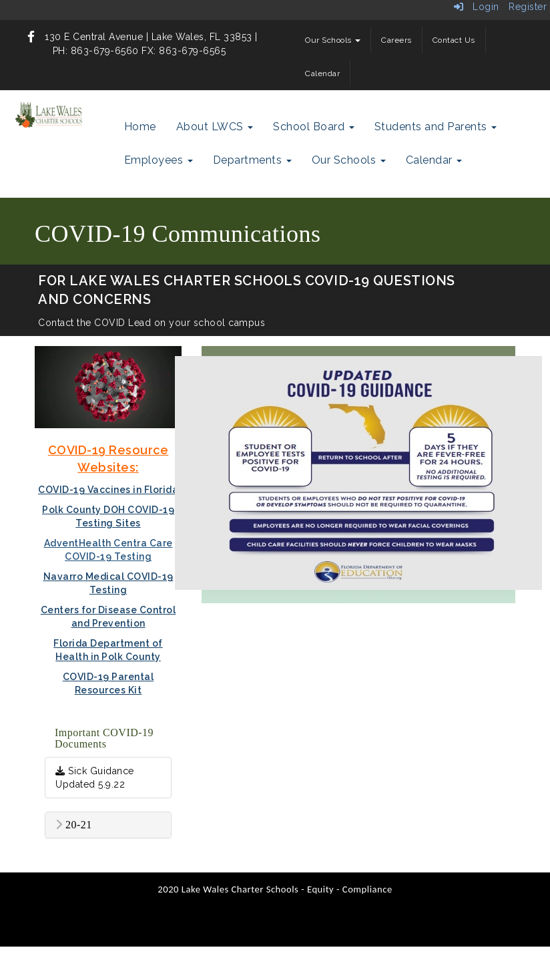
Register (528, 7)
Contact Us (454, 40)
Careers (396, 40)
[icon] (31, 37)
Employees (159, 160)
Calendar (322, 73)
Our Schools (333, 40)
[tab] (108, 825)
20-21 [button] (74, 825)
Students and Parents (436, 127)
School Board (314, 127)
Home (140, 127)
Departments (252, 160)
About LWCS (215, 127)
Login (477, 7)
